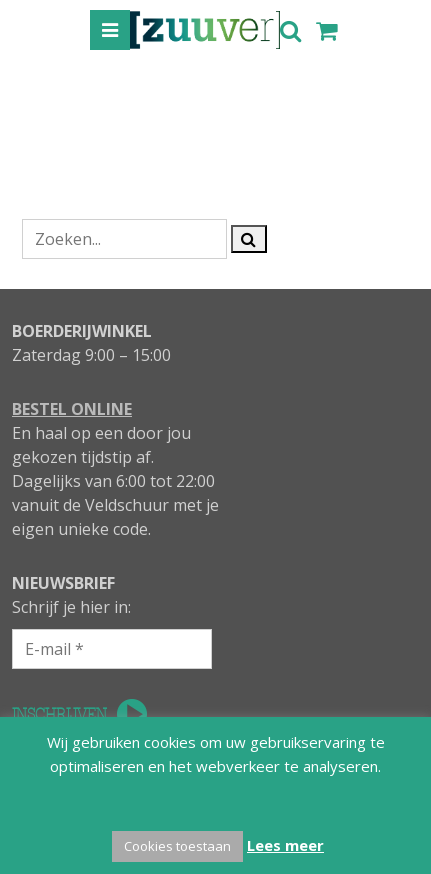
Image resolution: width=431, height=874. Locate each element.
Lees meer (285, 845)
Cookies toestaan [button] (177, 846)
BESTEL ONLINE (72, 409)
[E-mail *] (112, 649)
